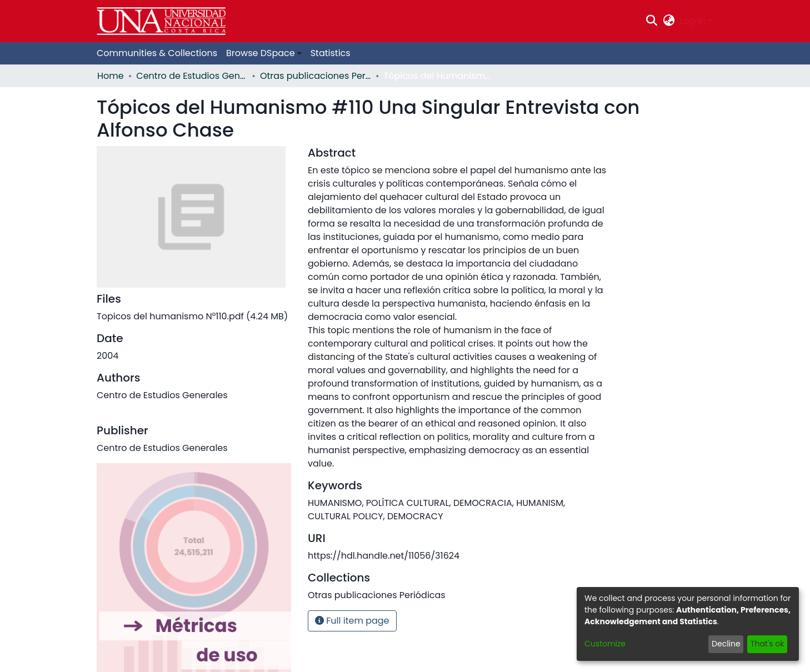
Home (111, 76)
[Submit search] (652, 21)
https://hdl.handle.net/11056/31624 (384, 556)
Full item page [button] (352, 621)
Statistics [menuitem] (331, 53)
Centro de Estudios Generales (192, 76)
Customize (605, 644)
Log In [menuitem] (693, 21)
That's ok (767, 644)
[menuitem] (669, 21)
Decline (726, 644)
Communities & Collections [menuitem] (157, 53)
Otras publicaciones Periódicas (316, 76)
